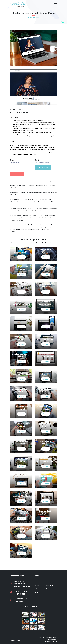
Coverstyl (46, 491)
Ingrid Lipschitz (46, 264)
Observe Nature (21, 371)
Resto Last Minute (21, 493)
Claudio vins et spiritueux (46, 353)
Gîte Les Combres (21, 476)
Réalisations (50, 586)
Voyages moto (21, 508)
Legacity (46, 281)
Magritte (21, 543)
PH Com (46, 525)
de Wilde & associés (46, 386)
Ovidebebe (46, 421)
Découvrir (21, 257)
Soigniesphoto (46, 336)
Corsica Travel (21, 249)
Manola (21, 421)
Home (36, 582)
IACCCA (21, 281)
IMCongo (21, 334)
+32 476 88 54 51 (20, 594)
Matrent (21, 264)
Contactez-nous (43, 168)
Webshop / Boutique (21, 305)
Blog (47, 589)
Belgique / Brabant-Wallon (22, 587)
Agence (48, 582)
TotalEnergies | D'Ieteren (21, 319)
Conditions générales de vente (47, 637)
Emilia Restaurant (21, 403)
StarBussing (46, 246)
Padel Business (46, 301)
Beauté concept (46, 458)
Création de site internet (46, 251)
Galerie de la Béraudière (21, 438)
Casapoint (46, 438)
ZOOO (46, 368)
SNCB (21, 386)
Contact (37, 592)
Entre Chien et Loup (21, 351)
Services (37, 586)
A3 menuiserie (46, 508)
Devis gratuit (17, 174)
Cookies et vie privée (51, 641)
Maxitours (46, 403)
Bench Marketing (21, 456)
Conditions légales (51, 639)
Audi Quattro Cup (21, 525)
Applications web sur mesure (21, 286)
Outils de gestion (21, 252)
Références (38, 589)
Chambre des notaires (46, 319)
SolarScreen (21, 301)
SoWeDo (18, 640)
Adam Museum (46, 473)
